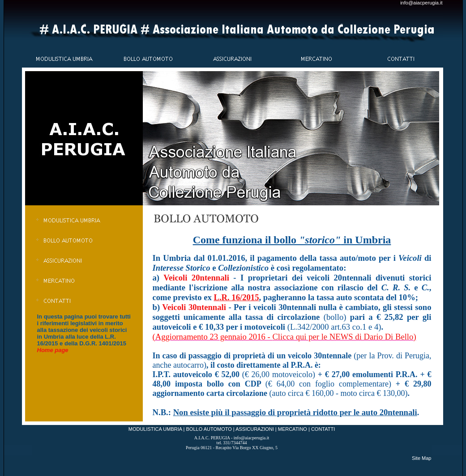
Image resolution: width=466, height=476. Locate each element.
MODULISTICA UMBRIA (155, 429)
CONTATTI (323, 429)
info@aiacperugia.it (421, 3)
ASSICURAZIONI (255, 429)
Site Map (421, 458)
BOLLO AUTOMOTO (209, 429)
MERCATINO (293, 429)
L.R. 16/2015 (236, 297)
